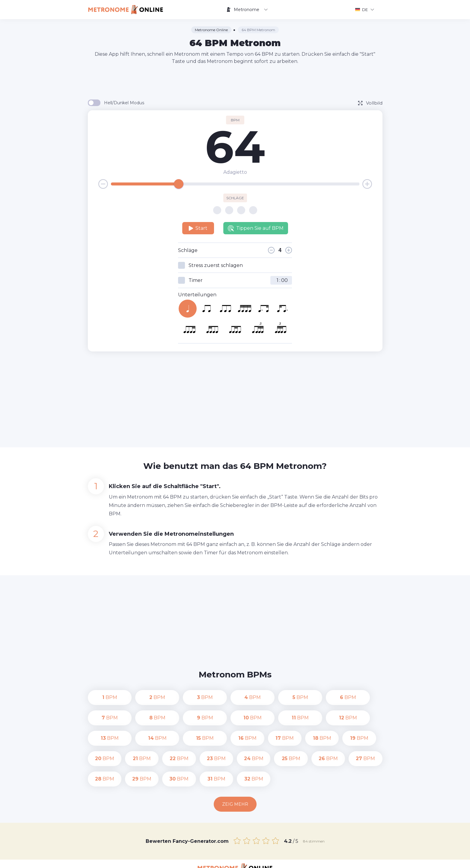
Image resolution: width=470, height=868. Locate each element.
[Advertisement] (235, 81)
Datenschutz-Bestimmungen (283, 859)
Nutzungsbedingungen (341, 859)
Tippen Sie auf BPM (256, 228)
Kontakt (238, 859)
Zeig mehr (235, 784)
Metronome (247, 10)
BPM (105, 697)
